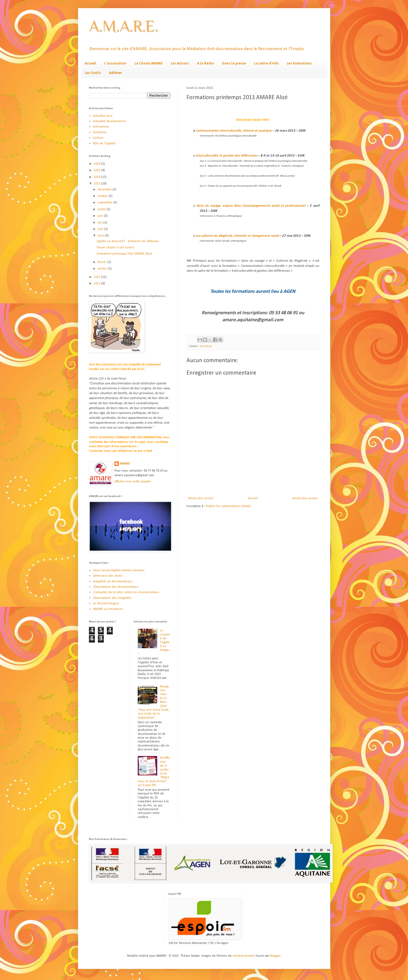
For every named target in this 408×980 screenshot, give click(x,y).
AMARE (125, 464)
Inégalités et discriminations (113, 582)
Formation (206, 346)
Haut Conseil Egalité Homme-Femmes (119, 570)
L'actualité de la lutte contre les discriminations (126, 592)
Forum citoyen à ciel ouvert (115, 248)
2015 (97, 170)
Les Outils (93, 73)
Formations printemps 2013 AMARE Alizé (124, 254)
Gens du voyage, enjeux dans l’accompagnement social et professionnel (251, 206)
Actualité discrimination (109, 121)
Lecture (98, 138)
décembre (105, 190)
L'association (115, 64)
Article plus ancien (305, 498)
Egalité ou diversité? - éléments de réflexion (128, 241)
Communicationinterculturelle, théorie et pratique (234, 131)
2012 (97, 277)
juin (101, 216)
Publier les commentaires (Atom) (228, 506)
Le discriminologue (106, 603)
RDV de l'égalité (104, 144)
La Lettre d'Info (266, 64)
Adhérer (115, 73)
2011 (97, 284)
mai (100, 223)
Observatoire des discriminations (116, 587)
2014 (97, 177)
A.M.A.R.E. (123, 26)
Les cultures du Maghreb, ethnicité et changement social (237, 236)
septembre (105, 203)
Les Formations (299, 64)
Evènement (101, 127)
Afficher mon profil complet (133, 482)
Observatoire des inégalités (112, 598)
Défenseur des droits (108, 576)
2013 (97, 184)
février (102, 262)
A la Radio (205, 64)
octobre (103, 196)
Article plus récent (201, 498)
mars (101, 236)
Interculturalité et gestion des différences (227, 156)
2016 (97, 164)
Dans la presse (234, 64)
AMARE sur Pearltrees (108, 609)
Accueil (90, 64)
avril (101, 229)
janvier (103, 269)
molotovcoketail (243, 956)
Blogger (275, 956)
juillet (102, 209)
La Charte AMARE (149, 64)
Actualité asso (103, 116)
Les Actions (180, 64)
